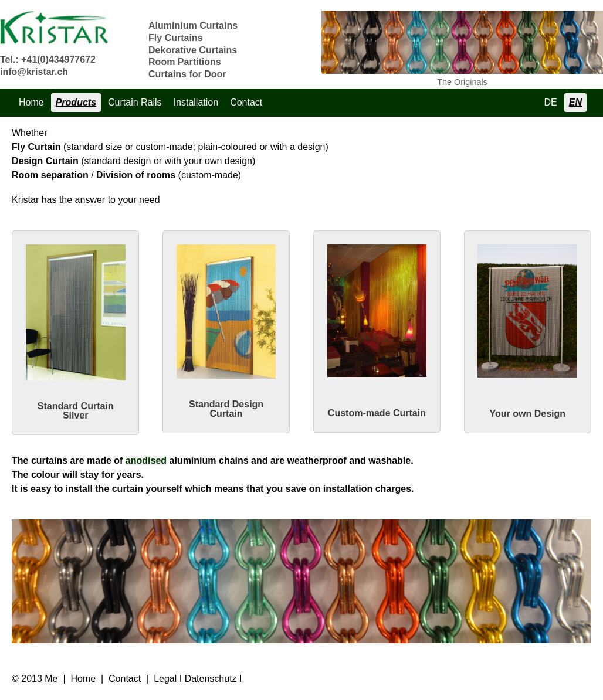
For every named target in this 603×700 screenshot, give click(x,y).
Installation (196, 102)
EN (575, 102)
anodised (146, 461)
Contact (246, 102)
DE (551, 102)
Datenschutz (211, 679)
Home (31, 102)
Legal (165, 679)
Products (76, 102)
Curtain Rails (135, 102)
